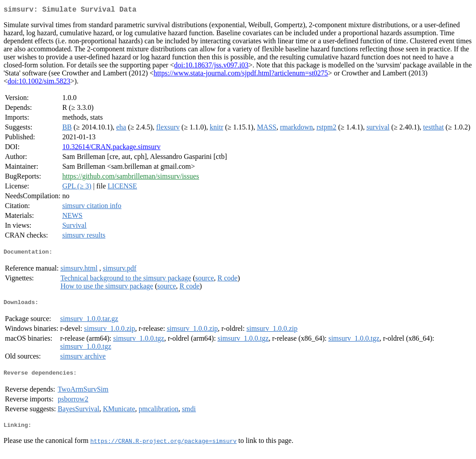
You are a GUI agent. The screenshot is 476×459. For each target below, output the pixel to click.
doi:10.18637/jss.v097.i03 (211, 67)
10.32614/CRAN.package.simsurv (111, 148)
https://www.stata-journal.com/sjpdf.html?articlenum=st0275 (241, 75)
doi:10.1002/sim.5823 (39, 83)
